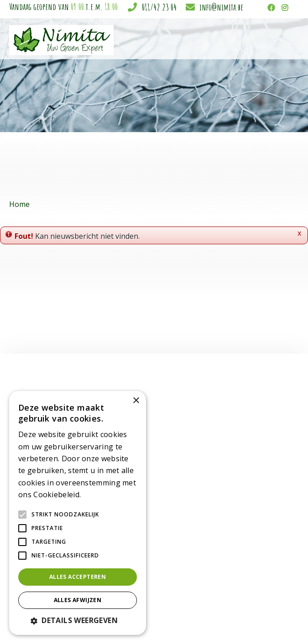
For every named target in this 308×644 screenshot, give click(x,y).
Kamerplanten (146, 440)
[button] (78, 620)
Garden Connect (170, 622)
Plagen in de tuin (150, 545)
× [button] (136, 401)
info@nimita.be (221, 7)
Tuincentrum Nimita (249, 441)
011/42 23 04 (159, 7)
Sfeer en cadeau (149, 488)
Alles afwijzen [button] (78, 600)
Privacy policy (281, 622)
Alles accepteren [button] (78, 577)
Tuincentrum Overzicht (228, 622)
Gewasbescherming (154, 517)
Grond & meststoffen (157, 526)
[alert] (78, 513)
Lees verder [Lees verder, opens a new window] (99, 495)
